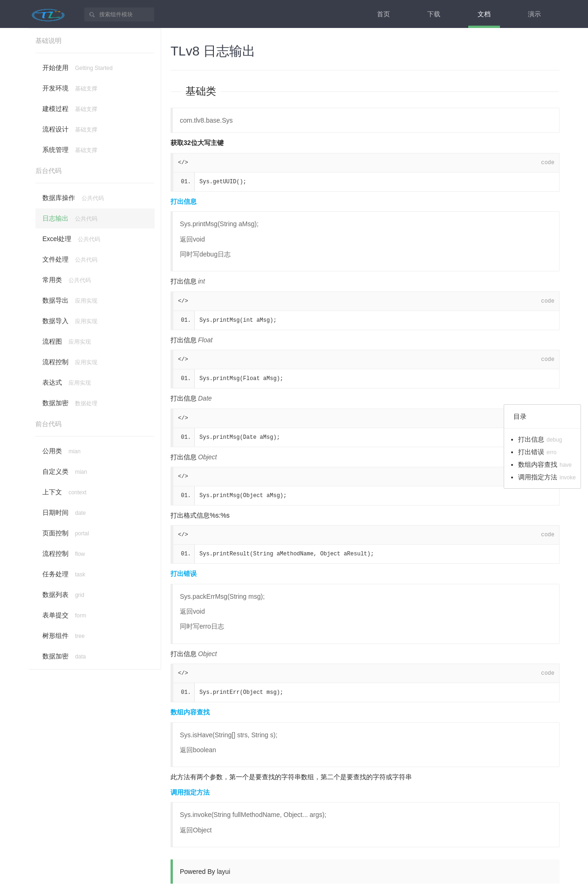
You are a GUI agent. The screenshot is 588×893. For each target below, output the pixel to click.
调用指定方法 (190, 792)
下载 (434, 14)
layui (223, 872)
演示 (534, 14)
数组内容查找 (190, 712)
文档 (484, 14)
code (548, 163)
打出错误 (184, 574)
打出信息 (184, 201)
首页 (383, 14)
